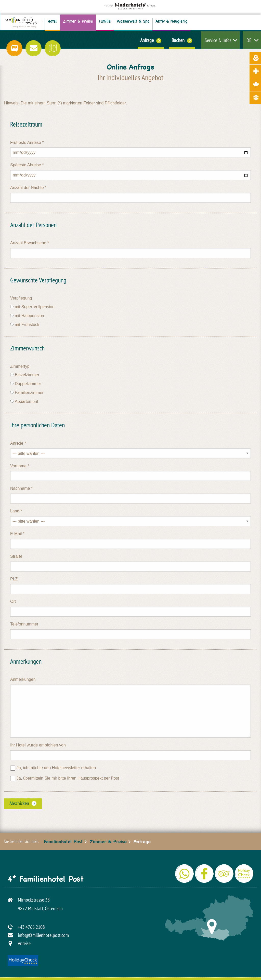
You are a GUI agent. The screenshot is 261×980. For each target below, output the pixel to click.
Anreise (24, 943)
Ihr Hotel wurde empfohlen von (38, 745)
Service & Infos (218, 40)
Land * (16, 511)
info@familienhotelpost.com (43, 935)
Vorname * (20, 466)
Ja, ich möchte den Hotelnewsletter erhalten (56, 768)
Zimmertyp (20, 366)
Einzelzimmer (27, 375)
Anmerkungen (23, 679)
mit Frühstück (27, 325)
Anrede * (18, 443)
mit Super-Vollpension (35, 307)
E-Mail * (17, 534)
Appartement (27, 401)
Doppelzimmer (28, 384)
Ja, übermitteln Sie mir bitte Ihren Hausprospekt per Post (68, 778)
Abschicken (19, 803)
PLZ (14, 579)
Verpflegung (21, 298)
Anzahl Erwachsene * (30, 243)
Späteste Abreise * (27, 165)
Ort (13, 601)
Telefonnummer (24, 624)
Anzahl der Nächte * (28, 188)
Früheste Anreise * (27, 142)
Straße (16, 556)
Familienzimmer (29, 393)
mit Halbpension (29, 316)
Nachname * (21, 488)
